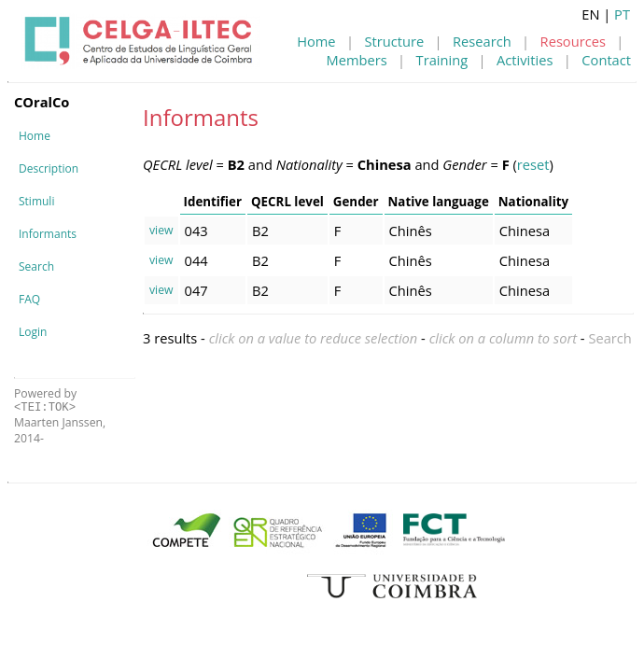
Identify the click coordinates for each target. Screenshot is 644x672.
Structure (394, 41)
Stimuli (36, 201)
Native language (439, 202)
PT (622, 14)
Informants (48, 234)
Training (442, 60)
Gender (356, 202)
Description (49, 168)
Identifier (213, 202)
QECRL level (287, 202)
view (161, 230)
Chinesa (525, 231)
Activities (525, 60)
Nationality (533, 202)
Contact (606, 60)
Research (482, 41)
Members (357, 60)
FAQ (29, 299)
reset (533, 164)
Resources (573, 41)
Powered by (45, 400)
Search (36, 266)
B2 (260, 231)
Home (316, 41)
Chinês (411, 231)
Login (33, 332)
